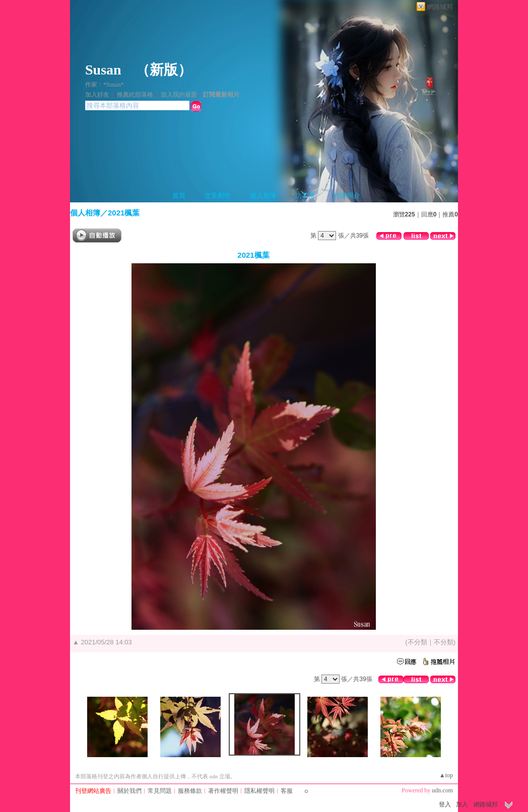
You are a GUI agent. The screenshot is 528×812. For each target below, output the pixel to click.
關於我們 (129, 791)
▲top (446, 775)
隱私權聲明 (259, 791)
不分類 (417, 642)
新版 (164, 70)
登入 (445, 804)
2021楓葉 (124, 213)
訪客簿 (305, 196)
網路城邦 (440, 7)
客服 (287, 791)
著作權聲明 (223, 791)
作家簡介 (347, 196)
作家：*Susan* (105, 85)
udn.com (442, 790)
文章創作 (218, 196)
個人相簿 (263, 196)
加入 (462, 804)
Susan (103, 70)
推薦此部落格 (135, 95)
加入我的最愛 (179, 95)
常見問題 (160, 791)
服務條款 (190, 791)
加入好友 (97, 95)
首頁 (179, 196)
